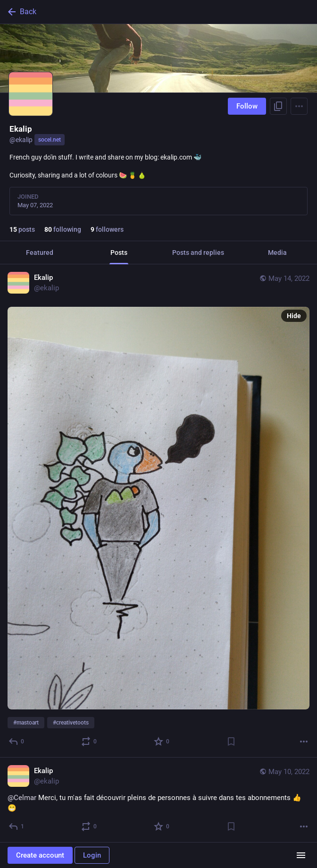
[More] (304, 742)
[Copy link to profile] (278, 106)
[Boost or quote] (89, 742)
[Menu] (299, 106)
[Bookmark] (231, 742)
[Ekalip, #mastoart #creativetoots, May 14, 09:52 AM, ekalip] (158, 511)
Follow (247, 106)
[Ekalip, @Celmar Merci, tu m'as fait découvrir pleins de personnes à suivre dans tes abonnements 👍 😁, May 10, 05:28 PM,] (158, 800)
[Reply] (17, 742)
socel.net (50, 140)
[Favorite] (162, 742)
